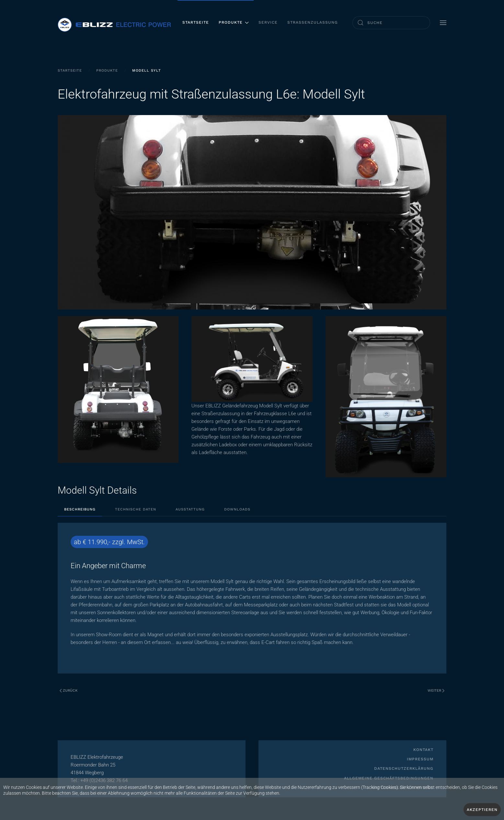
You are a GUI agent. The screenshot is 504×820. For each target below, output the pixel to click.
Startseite (196, 22)
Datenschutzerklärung (404, 768)
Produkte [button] (234, 22)
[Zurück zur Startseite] (114, 23)
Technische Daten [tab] (136, 509)
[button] (443, 23)
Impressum (420, 759)
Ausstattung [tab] (190, 509)
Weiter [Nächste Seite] (436, 691)
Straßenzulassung (313, 22)
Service (268, 22)
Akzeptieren (482, 810)
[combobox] (391, 23)
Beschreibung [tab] (80, 509)
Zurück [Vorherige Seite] (69, 691)
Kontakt (423, 750)
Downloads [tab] (237, 509)
